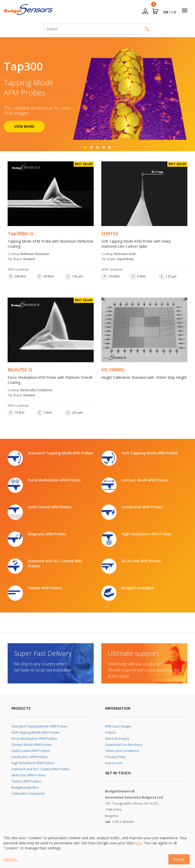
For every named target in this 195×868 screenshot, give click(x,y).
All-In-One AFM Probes (28, 775)
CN (174, 12)
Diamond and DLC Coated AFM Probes (41, 769)
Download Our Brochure (124, 745)
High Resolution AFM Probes (33, 763)
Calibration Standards (28, 793)
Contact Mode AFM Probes (32, 745)
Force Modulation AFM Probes (34, 738)
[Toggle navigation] (185, 10)
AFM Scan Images (118, 726)
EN (166, 12)
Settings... (11, 859)
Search (147, 29)
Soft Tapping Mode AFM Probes (36, 732)
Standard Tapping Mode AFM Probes (40, 726)
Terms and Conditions (122, 751)
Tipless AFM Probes (26, 781)
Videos (110, 732)
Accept (179, 859)
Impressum (114, 763)
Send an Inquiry (117, 738)
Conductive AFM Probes (30, 757)
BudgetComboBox (25, 787)
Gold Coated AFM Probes (31, 751)
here (139, 843)
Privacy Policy (116, 757)
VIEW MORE (24, 126)
